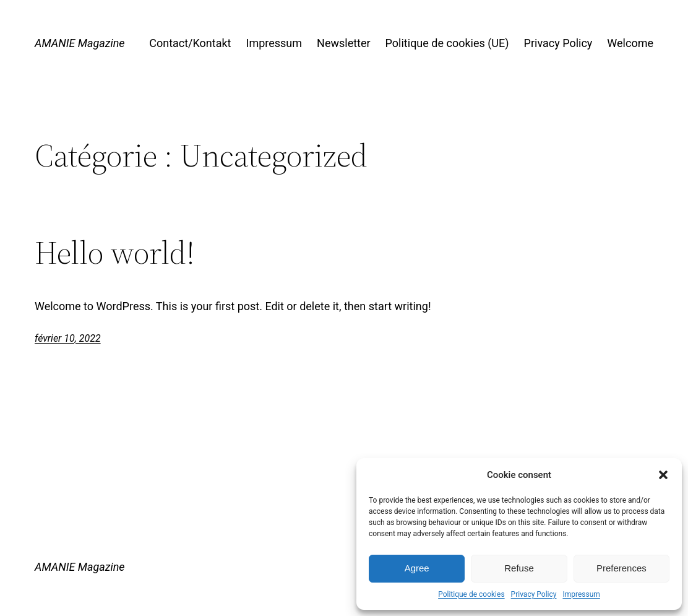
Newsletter (344, 43)
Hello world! (115, 253)
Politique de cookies (471, 594)
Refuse (519, 568)
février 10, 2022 (68, 338)
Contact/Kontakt (190, 43)
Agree (417, 568)
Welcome (630, 43)
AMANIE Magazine (80, 43)
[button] (663, 475)
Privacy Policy (534, 594)
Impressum (581, 594)
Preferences (621, 568)
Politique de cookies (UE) (447, 43)
